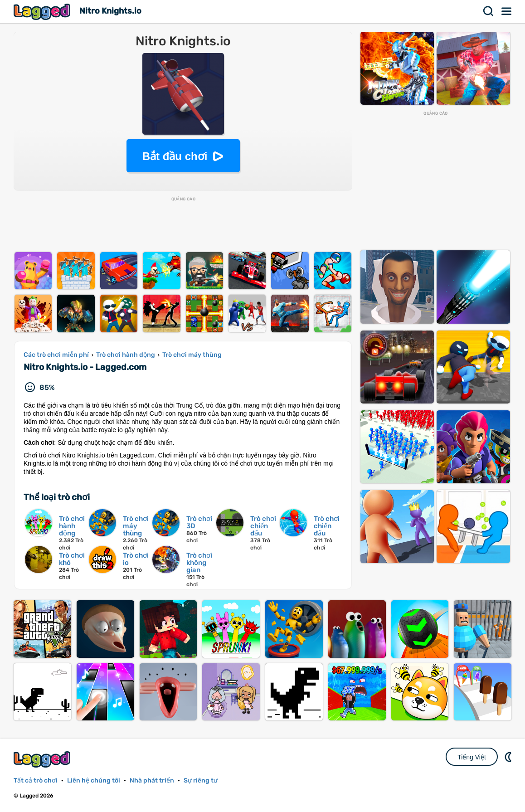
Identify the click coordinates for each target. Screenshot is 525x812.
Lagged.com (43, 759)
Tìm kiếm (489, 11)
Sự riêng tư (201, 780)
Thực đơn (507, 11)
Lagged (43, 12)
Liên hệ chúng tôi (94, 780)
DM (509, 757)
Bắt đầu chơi (175, 156)
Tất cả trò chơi (36, 780)
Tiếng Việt (472, 757)
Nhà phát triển (152, 780)
